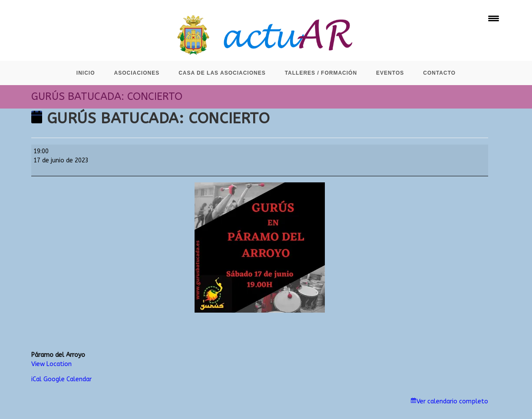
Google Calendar (68, 379)
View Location (51, 364)
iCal (36, 379)
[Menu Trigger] (494, 18)
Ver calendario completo (452, 401)
